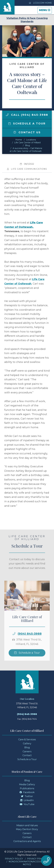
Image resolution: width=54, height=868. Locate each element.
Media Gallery (27, 784)
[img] (7, 115)
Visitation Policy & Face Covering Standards (27, 20)
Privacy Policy (14, 859)
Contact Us (27, 132)
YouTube (27, 804)
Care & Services (27, 740)
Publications (27, 788)
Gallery (27, 744)
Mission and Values (27, 825)
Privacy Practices (38, 859)
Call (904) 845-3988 (27, 115)
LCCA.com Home (40, 3)
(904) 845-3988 (30, 639)
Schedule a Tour (27, 124)
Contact (27, 755)
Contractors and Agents (27, 841)
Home (19, 140)
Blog (27, 145)
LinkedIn (27, 800)
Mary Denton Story (27, 829)
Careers (27, 751)
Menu (45, 11)
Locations (31, 140)
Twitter (27, 796)
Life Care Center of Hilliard (27, 143)
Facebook (27, 792)
